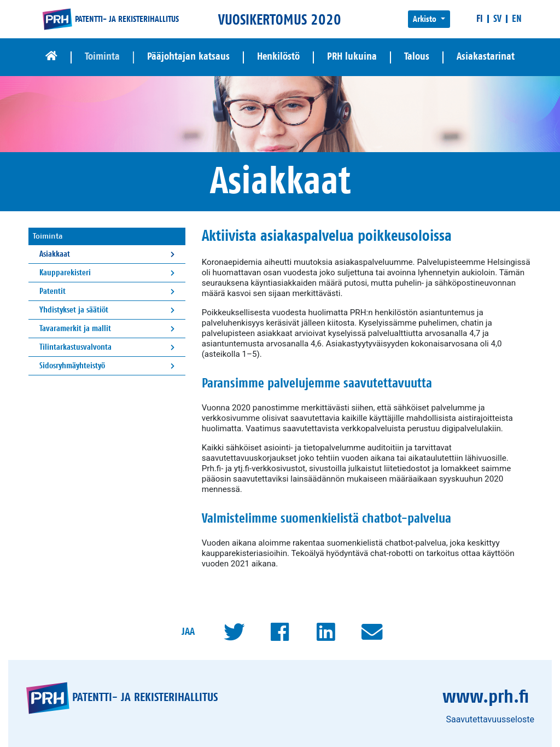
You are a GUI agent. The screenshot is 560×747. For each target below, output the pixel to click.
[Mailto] (372, 632)
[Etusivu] (51, 57)
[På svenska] (497, 19)
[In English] (517, 19)
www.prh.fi (486, 697)
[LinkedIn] (326, 632)
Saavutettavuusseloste (490, 719)
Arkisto (426, 19)
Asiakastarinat (486, 57)
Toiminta (102, 57)
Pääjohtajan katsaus (188, 57)
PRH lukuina (352, 57)
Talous (417, 57)
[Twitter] (234, 632)
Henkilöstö (278, 57)
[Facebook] (280, 632)
